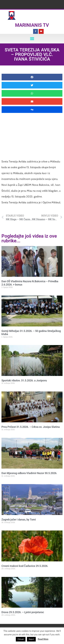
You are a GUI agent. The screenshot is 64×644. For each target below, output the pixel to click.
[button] (32, 39)
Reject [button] (31, 639)
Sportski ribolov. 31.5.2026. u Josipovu (24, 380)
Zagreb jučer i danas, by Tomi (19, 520)
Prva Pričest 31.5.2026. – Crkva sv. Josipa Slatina (31, 427)
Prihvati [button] (21, 639)
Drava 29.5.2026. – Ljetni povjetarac (23, 612)
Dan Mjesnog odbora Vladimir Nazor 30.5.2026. (29, 473)
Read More (43, 639)
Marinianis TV (32, 25)
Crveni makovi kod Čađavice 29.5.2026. (25, 566)
